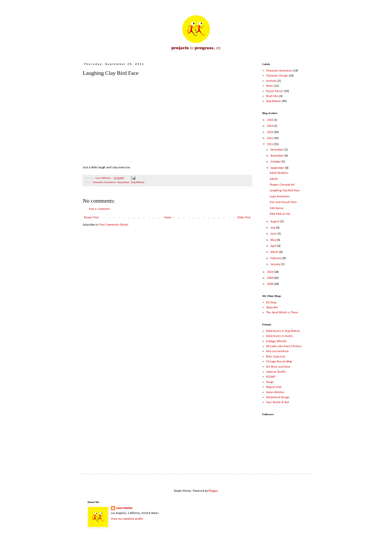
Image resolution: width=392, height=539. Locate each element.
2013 (270, 132)
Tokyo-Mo (272, 308)
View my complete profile (127, 519)
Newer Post (91, 218)
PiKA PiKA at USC (280, 214)
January (276, 264)
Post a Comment (99, 209)
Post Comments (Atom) (114, 225)
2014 (270, 126)
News (270, 86)
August (275, 222)
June (274, 234)
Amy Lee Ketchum (277, 351)
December (277, 150)
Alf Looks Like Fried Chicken (284, 346)
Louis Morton (124, 508)
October (276, 162)
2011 (270, 144)
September (278, 168)
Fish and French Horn (283, 202)
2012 (270, 138)
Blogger (213, 491)
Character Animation (104, 182)
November (277, 156)
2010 (270, 272)
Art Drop (271, 303)
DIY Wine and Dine (278, 367)
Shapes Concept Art (282, 185)
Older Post (244, 218)
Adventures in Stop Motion (283, 331)
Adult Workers (279, 173)
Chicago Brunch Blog (279, 362)
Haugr (270, 382)
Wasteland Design (278, 397)
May (273, 240)
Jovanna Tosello (276, 372)
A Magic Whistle (276, 341)
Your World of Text (277, 402)
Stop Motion (138, 182)
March (275, 252)
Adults (274, 179)
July (273, 228)
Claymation (123, 182)
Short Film (272, 96)
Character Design (277, 76)
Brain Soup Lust (276, 357)
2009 (270, 278)
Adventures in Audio (279, 336)
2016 (270, 120)
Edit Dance (277, 208)
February (276, 258)
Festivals (271, 81)
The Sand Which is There (282, 313)
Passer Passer (275, 91)
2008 (270, 284)
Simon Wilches (275, 392)
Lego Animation (280, 197)
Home (168, 218)
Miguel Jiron (274, 387)
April (274, 246)
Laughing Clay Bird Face (285, 191)
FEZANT (271, 377)
